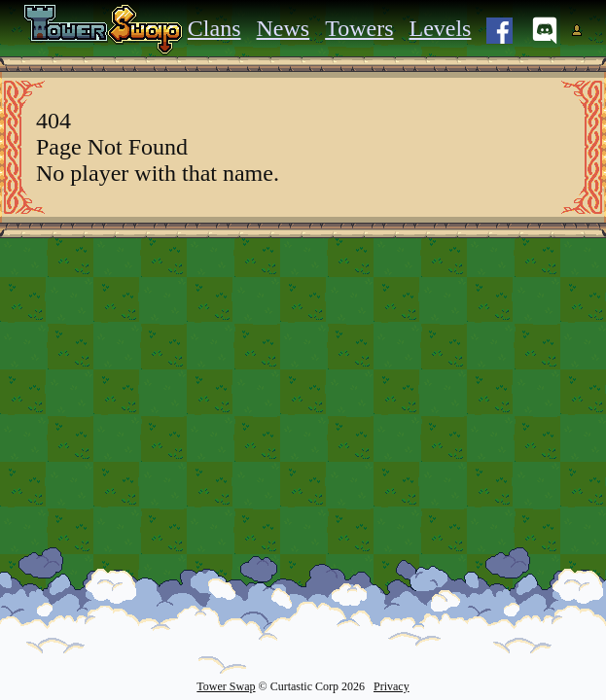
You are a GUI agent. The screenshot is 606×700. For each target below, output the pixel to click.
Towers (359, 28)
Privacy (392, 686)
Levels (440, 28)
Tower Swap (226, 686)
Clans (214, 28)
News (284, 28)
